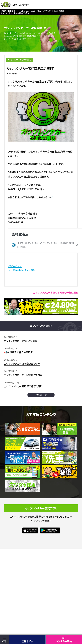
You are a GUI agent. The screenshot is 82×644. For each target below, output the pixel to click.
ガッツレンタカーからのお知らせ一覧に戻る (56, 292)
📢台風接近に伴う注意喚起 (19, 352)
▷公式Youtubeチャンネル (21, 270)
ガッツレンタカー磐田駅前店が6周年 (23, 375)
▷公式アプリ (15, 266)
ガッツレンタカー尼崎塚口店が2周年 (23, 386)
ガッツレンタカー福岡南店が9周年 (22, 364)
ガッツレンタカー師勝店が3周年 (21, 341)
